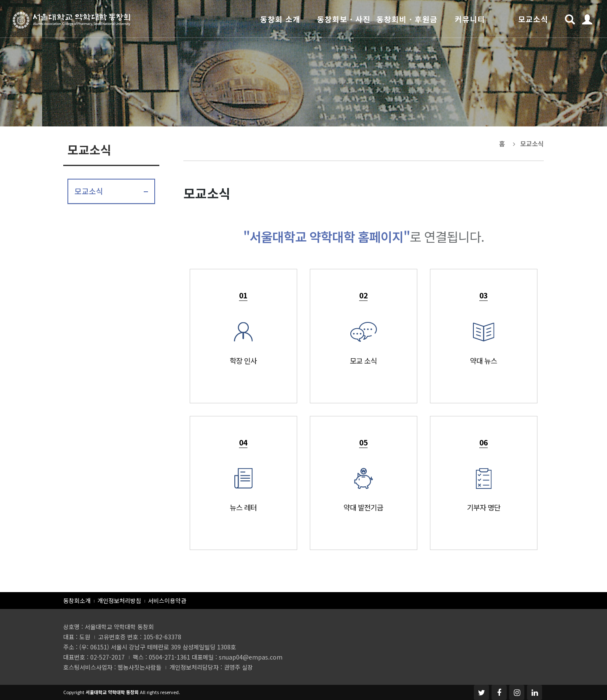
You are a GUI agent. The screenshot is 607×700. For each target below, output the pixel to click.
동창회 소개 (280, 19)
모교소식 (533, 19)
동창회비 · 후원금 (407, 19)
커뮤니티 (470, 19)
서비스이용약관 (167, 601)
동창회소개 (77, 601)
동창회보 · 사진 (344, 19)
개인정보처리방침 (119, 601)
